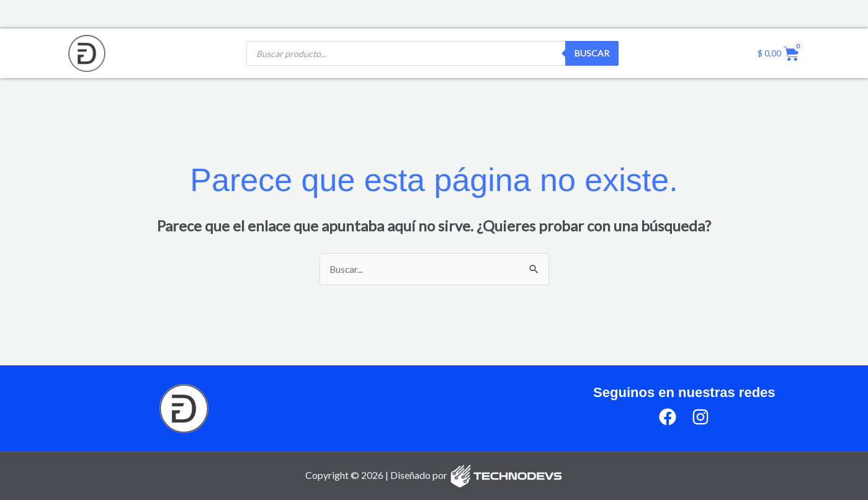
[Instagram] (700, 417)
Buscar (592, 53)
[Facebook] (668, 417)
